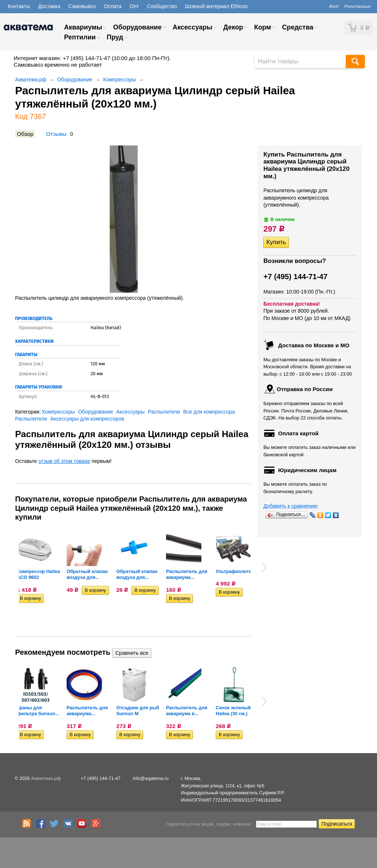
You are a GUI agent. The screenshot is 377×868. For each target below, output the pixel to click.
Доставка (49, 6)
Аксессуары (193, 27)
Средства (298, 27)
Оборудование (137, 27)
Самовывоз (82, 6)
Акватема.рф (31, 80)
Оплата (113, 6)
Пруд (115, 37)
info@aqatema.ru (151, 779)
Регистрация (357, 6)
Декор (233, 27)
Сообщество (162, 6)
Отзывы (56, 134)
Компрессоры (119, 80)
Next (264, 567)
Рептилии (80, 37)
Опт (134, 6)
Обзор (25, 134)
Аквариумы (83, 27)
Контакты (19, 6)
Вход (334, 6)
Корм (263, 27)
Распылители (164, 412)
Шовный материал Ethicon (216, 6)
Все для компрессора (209, 412)
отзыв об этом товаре (64, 461)
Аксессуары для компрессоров (87, 419)
